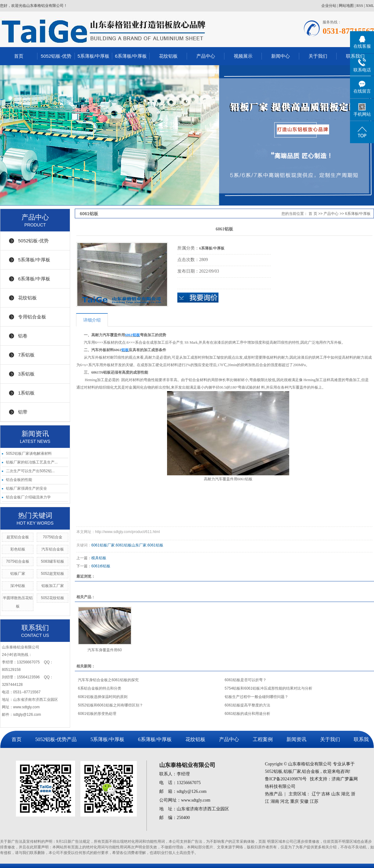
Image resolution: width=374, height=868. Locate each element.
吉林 (326, 794)
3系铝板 (26, 374)
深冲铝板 (18, 586)
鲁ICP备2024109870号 (286, 779)
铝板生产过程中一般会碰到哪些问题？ (257, 697)
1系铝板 (26, 393)
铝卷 (23, 336)
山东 (336, 794)
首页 (19, 56)
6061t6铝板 (101, 566)
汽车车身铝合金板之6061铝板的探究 (108, 680)
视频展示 (243, 56)
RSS (360, 6)
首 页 (313, 214)
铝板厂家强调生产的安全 (26, 488)
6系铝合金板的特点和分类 (100, 688)
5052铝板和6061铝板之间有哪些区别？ (110, 705)
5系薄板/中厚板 (94, 56)
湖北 (345, 794)
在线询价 (198, 298)
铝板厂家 (18, 574)
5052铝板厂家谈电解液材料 (29, 453)
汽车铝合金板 (53, 549)
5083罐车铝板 (53, 561)
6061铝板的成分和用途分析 (248, 714)
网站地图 (346, 6)
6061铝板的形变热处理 (97, 714)
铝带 (23, 412)
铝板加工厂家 (53, 586)
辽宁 (316, 794)
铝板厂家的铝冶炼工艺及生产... (32, 462)
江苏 (314, 801)
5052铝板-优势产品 (56, 739)
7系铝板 (26, 355)
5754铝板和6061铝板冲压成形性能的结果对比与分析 (269, 688)
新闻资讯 (296, 739)
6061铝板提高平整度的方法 (248, 705)
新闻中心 (280, 56)
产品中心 (206, 56)
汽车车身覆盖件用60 (105, 650)
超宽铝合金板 (18, 537)
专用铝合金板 (32, 317)
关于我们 (318, 56)
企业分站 (329, 6)
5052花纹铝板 (53, 598)
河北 (285, 801)
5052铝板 (274, 771)
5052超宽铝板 (53, 574)
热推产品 (274, 794)
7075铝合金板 (18, 561)
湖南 (275, 801)
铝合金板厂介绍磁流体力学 (28, 497)
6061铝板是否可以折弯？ (246, 680)
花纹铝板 (168, 56)
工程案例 (263, 739)
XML (370, 6)
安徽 (304, 801)
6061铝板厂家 (103, 545)
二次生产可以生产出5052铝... (30, 471)
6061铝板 (155, 545)
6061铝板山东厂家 (131, 545)
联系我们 (355, 56)
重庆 (295, 801)
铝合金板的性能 (19, 480)
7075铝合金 (53, 537)
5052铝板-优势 (56, 56)
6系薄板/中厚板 (131, 56)
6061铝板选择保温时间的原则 (103, 697)
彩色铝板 (18, 549)
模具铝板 (99, 558)
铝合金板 (311, 771)
